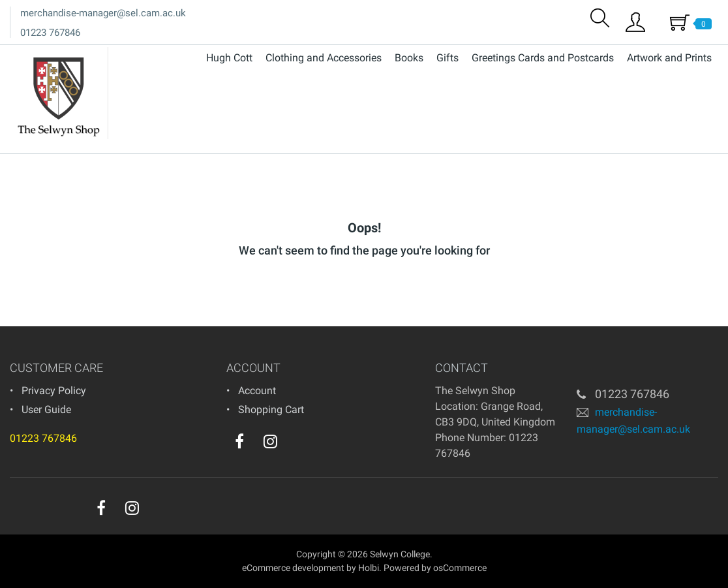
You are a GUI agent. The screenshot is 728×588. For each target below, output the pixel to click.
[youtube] (297, 444)
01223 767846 (50, 33)
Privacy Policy (54, 391)
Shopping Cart (271, 410)
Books (409, 58)
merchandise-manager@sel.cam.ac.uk (103, 13)
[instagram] (270, 441)
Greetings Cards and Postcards (543, 58)
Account (257, 391)
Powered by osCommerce (435, 568)
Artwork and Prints (669, 58)
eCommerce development (293, 568)
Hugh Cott (229, 58)
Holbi (369, 568)
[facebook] (239, 441)
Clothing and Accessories (324, 58)
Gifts (447, 58)
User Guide (46, 410)
